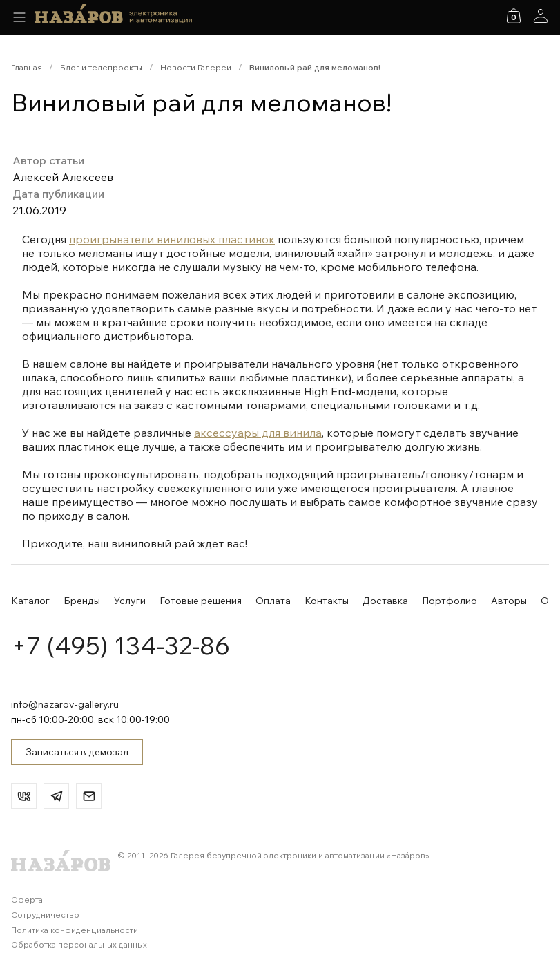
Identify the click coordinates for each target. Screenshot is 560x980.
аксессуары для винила (258, 433)
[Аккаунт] (541, 16)
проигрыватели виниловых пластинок (172, 239)
